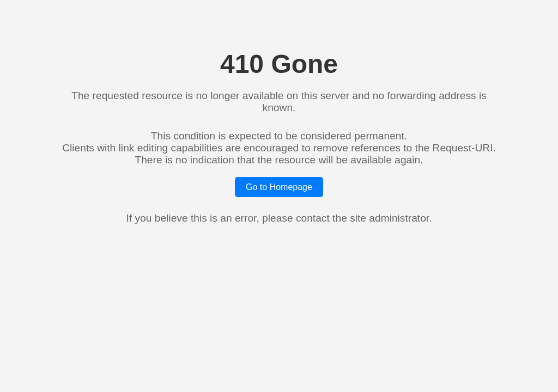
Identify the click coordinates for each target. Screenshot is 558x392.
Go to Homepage (279, 187)
